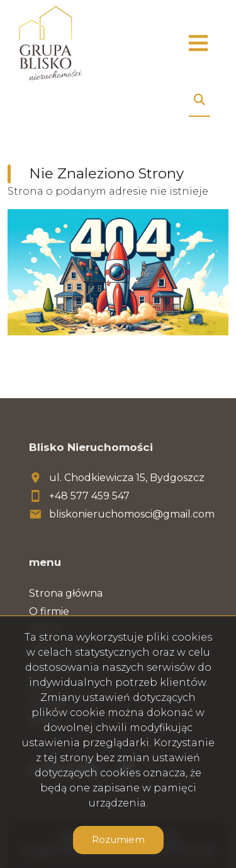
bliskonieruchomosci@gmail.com (132, 514)
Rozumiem (118, 839)
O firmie (49, 611)
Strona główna (66, 593)
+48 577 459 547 (89, 496)
